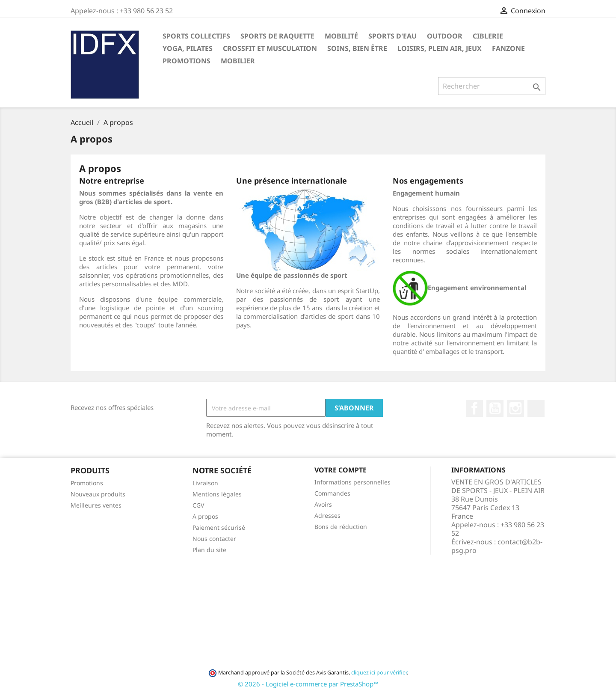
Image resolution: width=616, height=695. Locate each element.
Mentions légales (217, 494)
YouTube (495, 408)
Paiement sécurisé (219, 527)
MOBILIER (238, 61)
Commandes (332, 493)
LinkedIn (536, 408)
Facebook (474, 408)
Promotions (87, 483)
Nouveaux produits (98, 494)
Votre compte (341, 470)
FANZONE (508, 48)
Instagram (515, 408)
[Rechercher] (492, 86)
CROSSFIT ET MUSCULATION (270, 48)
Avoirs (323, 504)
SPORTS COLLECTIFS (196, 36)
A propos (205, 516)
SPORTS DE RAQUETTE (277, 36)
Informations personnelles (352, 482)
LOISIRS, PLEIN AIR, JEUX (440, 48)
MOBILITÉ (341, 36)
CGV (198, 505)
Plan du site (209, 550)
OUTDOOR (445, 36)
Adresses (327, 515)
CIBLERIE (488, 36)
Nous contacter (214, 539)
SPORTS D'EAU (392, 36)
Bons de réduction (341, 527)
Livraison (205, 483)
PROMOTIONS (187, 61)
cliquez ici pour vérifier (379, 673)
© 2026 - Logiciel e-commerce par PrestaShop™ (308, 684)
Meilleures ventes (96, 505)
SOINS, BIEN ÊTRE (357, 48)
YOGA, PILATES (188, 48)
